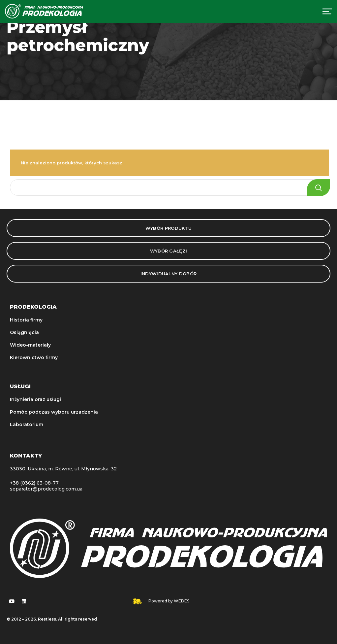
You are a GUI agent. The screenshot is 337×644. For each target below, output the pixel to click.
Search (319, 188)
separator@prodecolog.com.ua (46, 489)
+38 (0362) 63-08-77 (34, 483)
